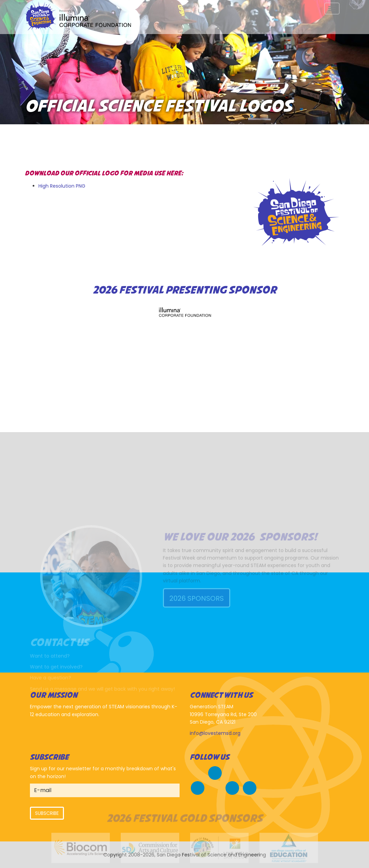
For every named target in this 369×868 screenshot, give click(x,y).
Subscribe (47, 813)
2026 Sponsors (197, 628)
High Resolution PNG (62, 186)
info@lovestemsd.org (215, 733)
